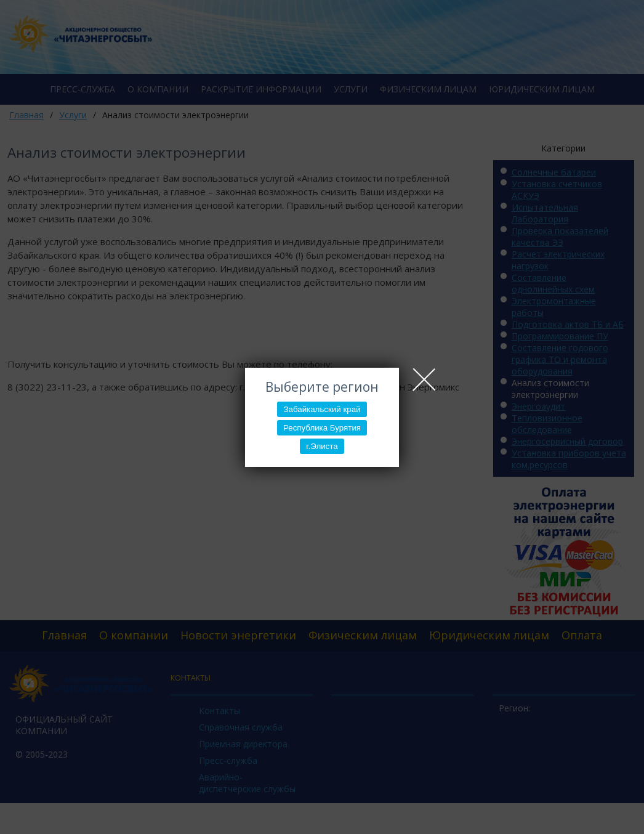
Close (424, 379)
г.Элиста (322, 446)
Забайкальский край (322, 409)
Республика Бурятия (322, 428)
